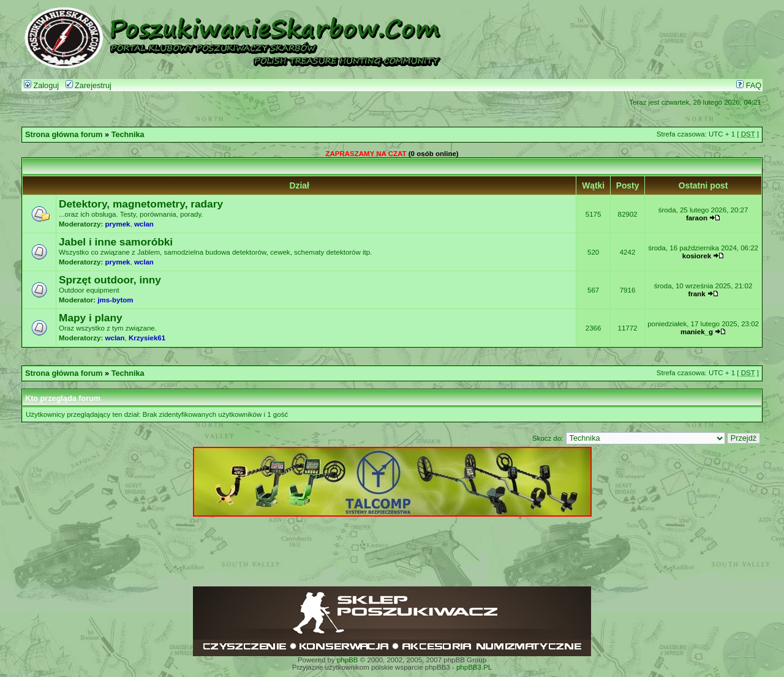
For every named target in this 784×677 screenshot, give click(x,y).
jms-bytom (115, 300)
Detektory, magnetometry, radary (141, 204)
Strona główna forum (64, 135)
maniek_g (697, 332)
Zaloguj (41, 86)
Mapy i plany (91, 318)
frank (696, 294)
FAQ (749, 86)
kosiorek (697, 256)
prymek (118, 224)
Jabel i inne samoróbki (116, 242)
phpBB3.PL (474, 667)
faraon (697, 218)
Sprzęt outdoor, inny (110, 280)
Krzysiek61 (147, 338)
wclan (144, 224)
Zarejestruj (89, 86)
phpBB (348, 660)
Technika (128, 135)
